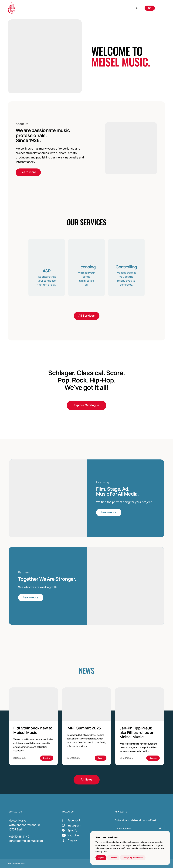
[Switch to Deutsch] (150, 8)
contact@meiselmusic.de (26, 841)
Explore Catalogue (87, 405)
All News (87, 780)
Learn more (28, 172)
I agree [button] (101, 858)
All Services (87, 316)
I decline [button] (113, 858)
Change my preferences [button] (133, 858)
